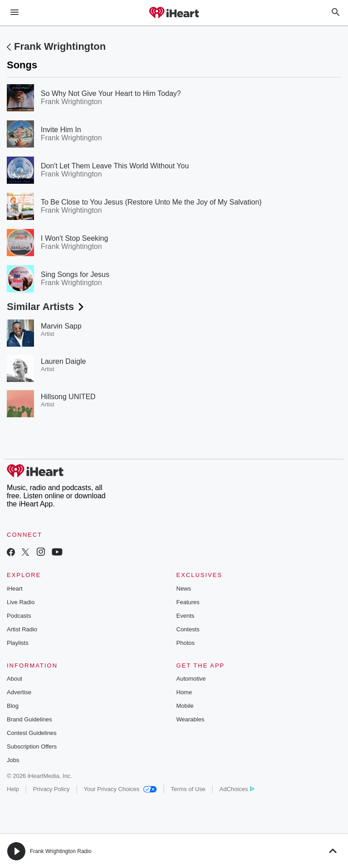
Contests (188, 629)
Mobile (185, 706)
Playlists (18, 643)
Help (13, 789)
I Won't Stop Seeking (75, 238)
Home (184, 692)
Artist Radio (22, 629)
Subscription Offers (32, 746)
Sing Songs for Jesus (75, 274)
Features (188, 602)
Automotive (191, 679)
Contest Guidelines (32, 733)
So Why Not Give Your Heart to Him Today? (111, 93)
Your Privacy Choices (120, 789)
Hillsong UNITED (68, 397)
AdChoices (237, 789)
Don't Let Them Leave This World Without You (115, 166)
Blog (13, 706)
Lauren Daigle (63, 361)
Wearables (190, 719)
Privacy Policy (51, 789)
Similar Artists (46, 307)
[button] (16, 851)
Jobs (13, 760)
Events (185, 616)
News (184, 589)
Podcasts (19, 616)
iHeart (15, 589)
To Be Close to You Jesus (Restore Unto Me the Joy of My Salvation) (151, 202)
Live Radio (21, 602)
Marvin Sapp (61, 326)
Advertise (19, 692)
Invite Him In (61, 130)
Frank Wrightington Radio (61, 851)
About (14, 679)
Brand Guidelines (29, 719)
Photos (185, 643)
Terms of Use (188, 789)
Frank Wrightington (60, 46)
